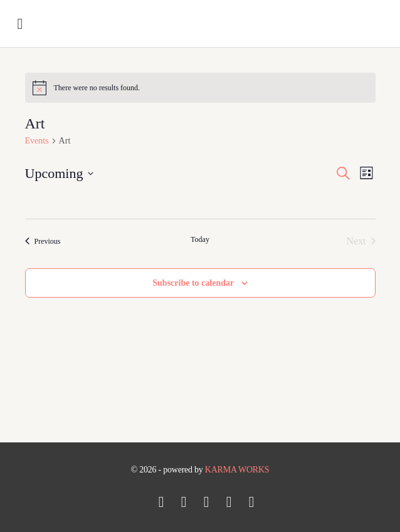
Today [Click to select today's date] (200, 239)
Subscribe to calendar (193, 283)
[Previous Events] (43, 241)
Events (37, 141)
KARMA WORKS (237, 470)
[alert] (200, 88)
